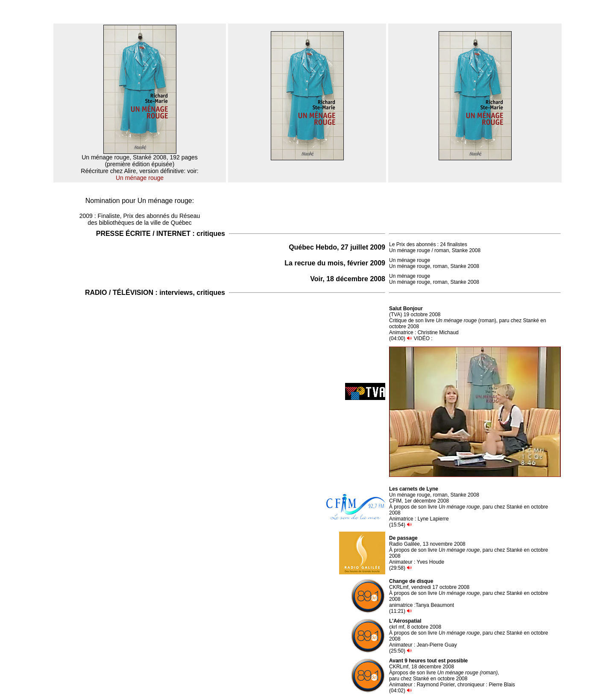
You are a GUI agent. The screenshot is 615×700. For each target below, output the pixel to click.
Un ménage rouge (140, 178)
